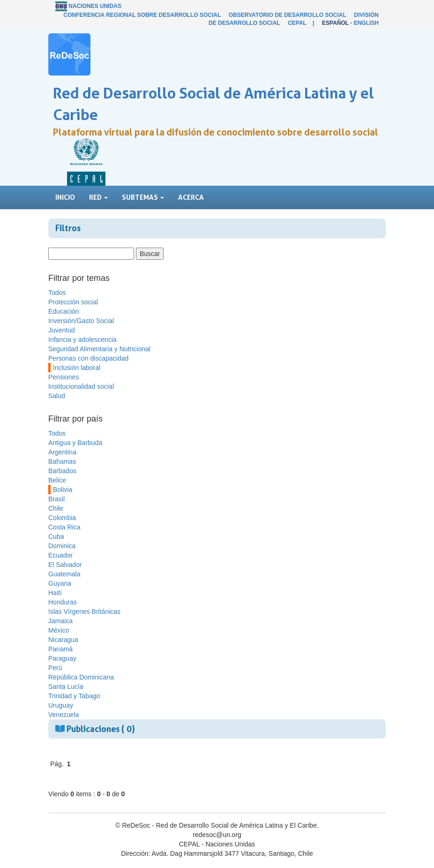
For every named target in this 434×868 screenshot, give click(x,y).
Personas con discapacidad (88, 358)
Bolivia (63, 490)
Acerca (191, 197)
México (59, 630)
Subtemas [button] (143, 197)
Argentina (62, 452)
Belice (57, 480)
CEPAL (297, 23)
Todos (57, 293)
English (366, 23)
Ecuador (60, 555)
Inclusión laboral (77, 368)
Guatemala (64, 574)
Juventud (62, 330)
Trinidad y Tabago (74, 696)
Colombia (62, 518)
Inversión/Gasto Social (81, 321)
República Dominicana (81, 677)
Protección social (73, 302)
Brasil (56, 499)
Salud (57, 396)
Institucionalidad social (81, 386)
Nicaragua (63, 640)
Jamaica (60, 621)
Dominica (62, 546)
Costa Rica (64, 527)
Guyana (60, 583)
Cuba (56, 536)
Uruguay (61, 705)
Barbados (62, 471)
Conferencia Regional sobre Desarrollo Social (142, 15)
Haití (55, 593)
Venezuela (64, 715)
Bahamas (62, 461)
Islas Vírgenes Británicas (84, 611)
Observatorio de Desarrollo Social (288, 15)
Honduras (63, 602)
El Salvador (65, 565)
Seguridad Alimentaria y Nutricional (99, 349)
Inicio (65, 197)
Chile (56, 508)
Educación (64, 311)
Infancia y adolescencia (82, 340)
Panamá (60, 649)
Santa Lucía (66, 687)
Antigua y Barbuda (75, 443)
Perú (55, 668)
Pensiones (64, 377)
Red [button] (98, 197)
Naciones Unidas (95, 6)
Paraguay (62, 658)
